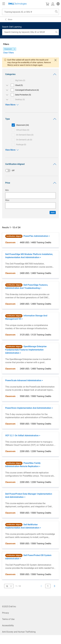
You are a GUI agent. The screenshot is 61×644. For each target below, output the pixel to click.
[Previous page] (41, 586)
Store (10, 19)
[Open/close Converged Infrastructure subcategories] (7, 90)
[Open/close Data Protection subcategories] (7, 95)
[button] (58, 4)
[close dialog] (55, 60)
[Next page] (55, 586)
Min (7, 190)
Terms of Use (8, 619)
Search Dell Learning (12, 27)
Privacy (6, 613)
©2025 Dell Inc (9, 607)
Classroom (8, 49)
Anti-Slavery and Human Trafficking (19, 632)
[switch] (31, 170)
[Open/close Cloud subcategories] (7, 85)
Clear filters (8, 53)
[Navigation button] (4, 4)
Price (31, 183)
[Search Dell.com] (56, 12)
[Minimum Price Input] (31, 196)
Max (7, 200)
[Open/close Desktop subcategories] (7, 99)
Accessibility (8, 625)
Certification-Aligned (31, 164)
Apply (53, 213)
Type (31, 119)
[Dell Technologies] (18, 4)
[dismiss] (15, 49)
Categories (31, 74)
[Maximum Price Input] (31, 206)
